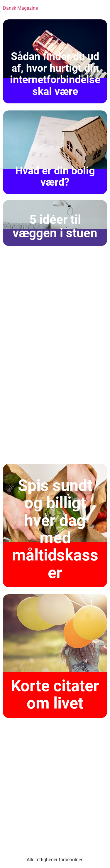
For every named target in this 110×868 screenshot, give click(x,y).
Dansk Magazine (20, 8)
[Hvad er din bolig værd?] (55, 152)
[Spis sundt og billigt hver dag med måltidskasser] (55, 525)
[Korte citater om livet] (55, 656)
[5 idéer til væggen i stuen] (55, 223)
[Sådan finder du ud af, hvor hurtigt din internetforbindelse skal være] (55, 61)
